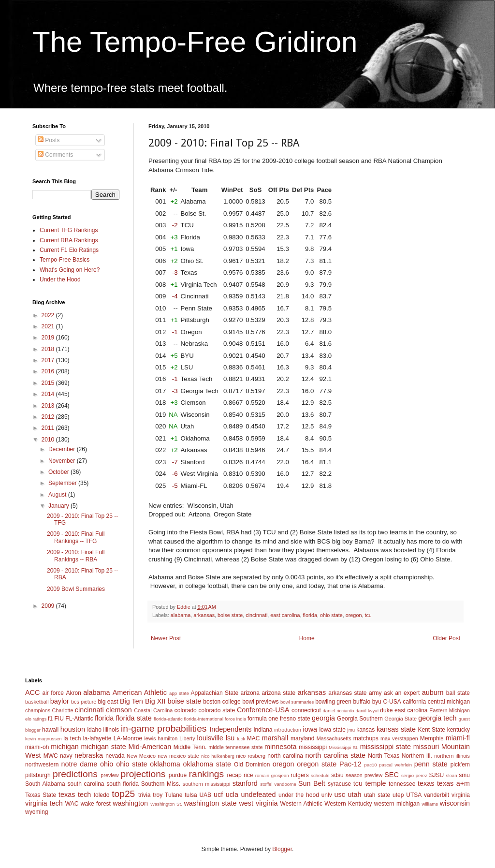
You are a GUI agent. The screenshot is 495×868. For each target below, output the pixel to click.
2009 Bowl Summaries (76, 589)
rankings (207, 774)
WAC (72, 804)
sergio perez (414, 775)
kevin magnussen (44, 739)
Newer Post (166, 638)
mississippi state (386, 747)
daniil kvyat (367, 711)
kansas (365, 730)
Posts (49, 140)
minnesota (280, 747)
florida (310, 615)
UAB (205, 795)
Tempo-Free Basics (65, 260)
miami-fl (458, 738)
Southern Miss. (161, 784)
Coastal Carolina (153, 710)
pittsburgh (38, 775)
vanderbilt (437, 795)
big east (108, 702)
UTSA (414, 795)
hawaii (50, 730)
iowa (310, 729)
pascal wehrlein (395, 765)
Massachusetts (334, 738)
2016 (49, 371)
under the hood (299, 795)
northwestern (42, 765)
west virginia (258, 803)
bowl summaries (297, 702)
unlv (327, 795)
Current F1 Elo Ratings (69, 250)
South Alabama (45, 784)
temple (375, 783)
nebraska (89, 755)
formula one (263, 719)
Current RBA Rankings (69, 240)
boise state (230, 615)
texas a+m (453, 783)
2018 (49, 349)
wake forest (96, 804)
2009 (49, 606)
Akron (73, 693)
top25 (123, 794)
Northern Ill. (417, 756)
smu (464, 775)
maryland (302, 738)
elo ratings (36, 719)
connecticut (306, 710)
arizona (250, 693)
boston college (222, 702)
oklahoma (165, 764)
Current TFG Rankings (69, 230)
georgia (323, 718)
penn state (431, 764)
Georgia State (400, 719)
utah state (377, 795)
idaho (94, 730)
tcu (368, 615)
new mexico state (178, 756)
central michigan (449, 702)
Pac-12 (350, 764)
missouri (426, 747)
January (59, 506)
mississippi (313, 747)
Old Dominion (252, 765)
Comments (55, 155)
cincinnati (256, 615)
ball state (458, 693)
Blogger (282, 849)
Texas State (41, 795)
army (375, 693)
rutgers (299, 775)
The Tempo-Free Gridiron (195, 42)
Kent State (431, 730)
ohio (107, 764)
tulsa (191, 795)
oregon (354, 615)
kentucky (459, 730)
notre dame (80, 764)
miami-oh (37, 747)
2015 (49, 383)
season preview (364, 775)
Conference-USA (263, 710)
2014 (49, 394)
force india (235, 719)
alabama (181, 615)
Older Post (446, 638)
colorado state (217, 710)
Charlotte (63, 710)
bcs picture (84, 702)
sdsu (337, 775)
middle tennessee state (235, 747)
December (63, 449)
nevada (115, 756)
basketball (37, 702)
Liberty (187, 738)
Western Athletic (301, 804)
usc (340, 794)
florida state (133, 718)
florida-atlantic (168, 719)
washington (130, 803)
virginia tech (44, 803)
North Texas (384, 756)
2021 (49, 326)
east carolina (285, 615)
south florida (123, 784)
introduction (288, 730)
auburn (433, 692)
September (63, 483)
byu (377, 702)
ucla (232, 794)
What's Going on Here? (70, 270)
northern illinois (452, 756)
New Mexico (141, 756)
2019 (49, 338)
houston (73, 729)
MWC (51, 756)
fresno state (295, 719)
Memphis (432, 738)
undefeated (259, 794)
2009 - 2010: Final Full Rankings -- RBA (76, 556)
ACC (32, 692)
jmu (351, 730)
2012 (49, 417)
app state (179, 693)
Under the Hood (60, 280)
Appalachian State (215, 693)
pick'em (460, 765)
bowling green (333, 702)
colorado (186, 710)
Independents (230, 729)
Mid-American (150, 747)
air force (53, 693)
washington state (210, 803)
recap (234, 775)
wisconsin (455, 803)
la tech (72, 738)
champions (38, 710)
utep (398, 795)
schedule (320, 775)
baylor (60, 701)
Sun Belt (312, 783)
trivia (144, 795)
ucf (218, 794)
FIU (59, 719)
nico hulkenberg (218, 756)
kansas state (396, 729)
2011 (49, 428)
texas (426, 783)
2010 (49, 440)
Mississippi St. (343, 747)
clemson (119, 710)
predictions (75, 774)
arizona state (278, 693)
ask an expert (402, 693)
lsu (230, 738)
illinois (111, 730)
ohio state (331, 615)
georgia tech (437, 718)
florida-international (204, 719)
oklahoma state (207, 764)
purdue (178, 775)
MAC (254, 738)
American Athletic (140, 692)
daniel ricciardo (339, 711)
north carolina (285, 756)
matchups (366, 738)
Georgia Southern (360, 719)
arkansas (204, 615)
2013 (49, 406)
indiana (263, 730)
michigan (65, 747)
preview (109, 775)
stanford (245, 783)
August (58, 495)
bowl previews (260, 702)
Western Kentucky (348, 804)
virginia (461, 795)
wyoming (36, 812)
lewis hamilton (161, 738)
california (414, 702)
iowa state (332, 730)
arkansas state (347, 693)
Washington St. (166, 804)
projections (143, 774)
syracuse (339, 784)
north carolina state (336, 755)
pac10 (371, 765)
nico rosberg (251, 756)
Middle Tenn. (190, 747)
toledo (102, 795)
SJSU (437, 775)
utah (354, 794)
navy (66, 756)
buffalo (362, 702)
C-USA (392, 702)
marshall (275, 738)
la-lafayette (97, 738)
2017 (49, 360)
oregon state (317, 764)
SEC (392, 775)
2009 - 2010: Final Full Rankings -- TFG (76, 537)
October (59, 472)
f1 (50, 719)
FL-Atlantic (79, 719)
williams (430, 804)
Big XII (155, 701)
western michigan (397, 804)
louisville (210, 738)
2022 (49, 315)
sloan (452, 775)
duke (386, 710)
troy (158, 795)
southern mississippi (207, 784)
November (63, 461)
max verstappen (399, 738)
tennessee (402, 784)
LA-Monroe (128, 738)
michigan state (103, 747)
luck (241, 739)
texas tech (75, 794)
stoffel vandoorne (278, 784)
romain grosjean (272, 775)
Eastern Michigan (450, 710)
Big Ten (131, 701)
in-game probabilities (164, 728)
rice (248, 775)
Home (307, 638)
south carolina (86, 784)
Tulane (174, 795)
